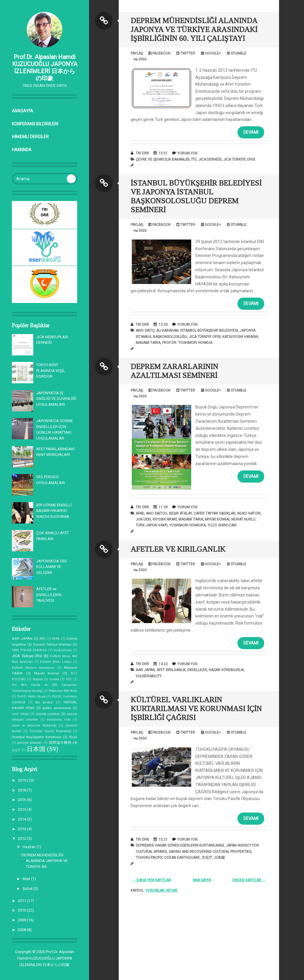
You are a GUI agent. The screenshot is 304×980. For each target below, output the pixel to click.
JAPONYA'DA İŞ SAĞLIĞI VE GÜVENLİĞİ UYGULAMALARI (56, 399)
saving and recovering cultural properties (210, 852)
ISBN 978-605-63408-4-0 (29, 650)
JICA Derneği (210, 159)
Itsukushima (63, 650)
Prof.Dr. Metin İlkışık (31, 696)
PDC (69, 679)
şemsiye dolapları (30, 743)
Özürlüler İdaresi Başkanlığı (50, 731)
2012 (22, 838)
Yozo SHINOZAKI (222, 525)
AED (42, 639)
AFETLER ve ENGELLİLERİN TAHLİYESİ (49, 595)
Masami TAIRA (148, 343)
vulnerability (149, 676)
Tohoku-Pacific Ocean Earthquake (168, 858)
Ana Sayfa (202, 880)
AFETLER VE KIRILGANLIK (178, 549)
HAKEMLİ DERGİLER (30, 137)
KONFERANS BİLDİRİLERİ (35, 124)
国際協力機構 (60, 743)
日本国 (36, 749)
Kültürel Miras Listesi (56, 662)
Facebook (159, 53)
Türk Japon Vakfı (152, 525)
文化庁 (16, 750)
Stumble (237, 53)
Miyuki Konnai (47, 673)
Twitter (186, 53)
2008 (22, 930)
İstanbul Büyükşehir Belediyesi (37, 737)
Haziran (30, 847)
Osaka (54, 679)
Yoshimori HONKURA (187, 525)
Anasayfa (23, 111)
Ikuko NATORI (249, 513)
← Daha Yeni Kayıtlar (152, 880)
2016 (22, 800)
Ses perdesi (44, 702)
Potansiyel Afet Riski (63, 691)
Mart (27, 879)
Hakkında (22, 150)
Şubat (28, 889)
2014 (22, 819)
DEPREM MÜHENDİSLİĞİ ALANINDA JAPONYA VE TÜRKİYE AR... (45, 861)
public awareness (57, 708)
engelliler (197, 670)
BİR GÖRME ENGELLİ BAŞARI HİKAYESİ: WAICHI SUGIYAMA (54, 511)
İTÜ (194, 159)
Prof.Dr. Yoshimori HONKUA (187, 343)
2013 (22, 829)
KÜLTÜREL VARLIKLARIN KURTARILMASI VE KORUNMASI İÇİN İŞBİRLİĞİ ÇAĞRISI (196, 709)
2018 (22, 790)
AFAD (56, 639)
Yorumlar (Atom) (161, 890)
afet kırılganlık (171, 670)
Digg (140, 59)
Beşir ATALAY (180, 513)
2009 (22, 920)
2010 (22, 910)
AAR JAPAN (22, 639)
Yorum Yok (187, 153)
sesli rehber (20, 714)
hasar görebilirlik (226, 670)
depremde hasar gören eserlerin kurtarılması (180, 845)
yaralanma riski (59, 720)
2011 (22, 901)
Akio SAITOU (156, 513)
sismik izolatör (48, 714)
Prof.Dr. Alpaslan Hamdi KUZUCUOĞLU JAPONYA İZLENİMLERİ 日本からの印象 (45, 68)
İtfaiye (73, 737)
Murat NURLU (243, 519)
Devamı (251, 132)
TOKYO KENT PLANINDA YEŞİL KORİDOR (51, 371)
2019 (22, 780)
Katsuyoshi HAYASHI (240, 337)
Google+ (211, 53)
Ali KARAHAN (167, 331)
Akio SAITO (145, 331)
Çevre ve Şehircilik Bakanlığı (34, 726)
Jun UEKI (143, 519)
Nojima (38, 679)
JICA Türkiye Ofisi (27, 656)
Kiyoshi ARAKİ (165, 519)
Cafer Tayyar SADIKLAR (214, 513)
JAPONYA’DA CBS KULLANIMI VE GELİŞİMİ (52, 567)
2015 (22, 809)
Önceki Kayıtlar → (249, 880)
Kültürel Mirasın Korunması (33, 668)
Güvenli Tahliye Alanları (52, 644)
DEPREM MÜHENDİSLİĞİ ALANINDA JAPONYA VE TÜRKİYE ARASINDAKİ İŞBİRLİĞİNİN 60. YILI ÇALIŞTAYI (194, 29)
